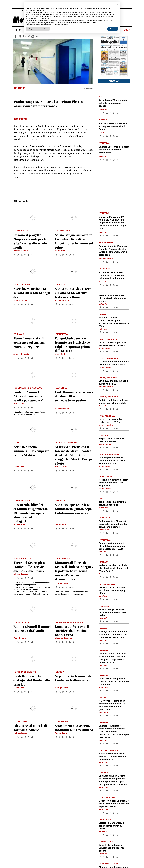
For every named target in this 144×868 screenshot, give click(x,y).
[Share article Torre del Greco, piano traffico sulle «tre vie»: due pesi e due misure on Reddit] (32, 578)
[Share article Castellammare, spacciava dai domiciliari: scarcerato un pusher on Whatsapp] (70, 413)
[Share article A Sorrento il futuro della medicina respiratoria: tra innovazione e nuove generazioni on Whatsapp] (114, 716)
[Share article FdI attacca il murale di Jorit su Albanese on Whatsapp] (29, 737)
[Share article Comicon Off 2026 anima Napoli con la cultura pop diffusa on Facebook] (100, 599)
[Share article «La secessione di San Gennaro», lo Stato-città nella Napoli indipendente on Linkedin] (107, 285)
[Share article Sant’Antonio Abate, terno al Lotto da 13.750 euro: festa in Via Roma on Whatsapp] (70, 304)
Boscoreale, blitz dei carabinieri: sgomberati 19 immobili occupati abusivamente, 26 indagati (31, 513)
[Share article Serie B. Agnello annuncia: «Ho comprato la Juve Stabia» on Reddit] (32, 471)
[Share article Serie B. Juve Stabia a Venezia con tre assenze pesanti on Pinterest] (111, 857)
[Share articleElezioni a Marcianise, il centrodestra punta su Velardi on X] (104, 835)
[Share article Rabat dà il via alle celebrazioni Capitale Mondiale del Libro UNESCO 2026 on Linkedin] (107, 332)
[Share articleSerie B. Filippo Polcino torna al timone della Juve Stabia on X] (104, 621)
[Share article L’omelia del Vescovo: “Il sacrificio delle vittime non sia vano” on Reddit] (74, 642)
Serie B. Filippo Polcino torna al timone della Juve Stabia (113, 612)
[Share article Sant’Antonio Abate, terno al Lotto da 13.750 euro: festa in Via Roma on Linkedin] (63, 304)
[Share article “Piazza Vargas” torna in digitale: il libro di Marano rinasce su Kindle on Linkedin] (107, 766)
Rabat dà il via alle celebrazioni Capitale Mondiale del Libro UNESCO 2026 (114, 322)
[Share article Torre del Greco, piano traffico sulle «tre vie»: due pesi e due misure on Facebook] (15, 578)
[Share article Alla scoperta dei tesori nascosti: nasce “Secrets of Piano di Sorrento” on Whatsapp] (114, 470)
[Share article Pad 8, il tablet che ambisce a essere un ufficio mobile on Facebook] (100, 409)
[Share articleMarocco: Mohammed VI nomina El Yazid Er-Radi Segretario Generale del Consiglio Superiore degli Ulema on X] (104, 236)
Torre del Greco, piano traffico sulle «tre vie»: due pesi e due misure (30, 567)
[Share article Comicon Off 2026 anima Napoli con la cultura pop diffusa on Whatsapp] (114, 599)
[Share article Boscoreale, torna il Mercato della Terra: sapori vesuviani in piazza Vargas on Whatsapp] (114, 813)
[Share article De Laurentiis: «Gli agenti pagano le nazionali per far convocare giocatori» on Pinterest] (111, 533)
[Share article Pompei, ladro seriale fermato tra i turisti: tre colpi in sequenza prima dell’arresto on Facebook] (57, 358)
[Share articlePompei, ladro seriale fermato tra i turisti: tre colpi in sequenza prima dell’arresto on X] (60, 358)
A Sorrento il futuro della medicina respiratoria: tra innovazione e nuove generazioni (112, 705)
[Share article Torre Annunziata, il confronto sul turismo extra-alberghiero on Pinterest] (25, 358)
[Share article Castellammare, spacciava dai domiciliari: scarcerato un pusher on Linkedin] (63, 413)
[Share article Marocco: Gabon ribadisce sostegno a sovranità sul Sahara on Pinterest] (111, 136)
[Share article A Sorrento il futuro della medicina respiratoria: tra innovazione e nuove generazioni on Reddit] (117, 716)
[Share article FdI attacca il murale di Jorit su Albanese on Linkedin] (22, 737)
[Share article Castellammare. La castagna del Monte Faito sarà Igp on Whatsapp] (29, 692)
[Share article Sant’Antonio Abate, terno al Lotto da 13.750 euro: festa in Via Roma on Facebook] (57, 304)
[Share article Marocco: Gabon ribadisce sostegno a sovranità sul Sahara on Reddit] (117, 136)
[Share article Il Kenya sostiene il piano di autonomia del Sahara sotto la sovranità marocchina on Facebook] (100, 644)
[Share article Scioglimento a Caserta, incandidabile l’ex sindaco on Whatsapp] (70, 737)
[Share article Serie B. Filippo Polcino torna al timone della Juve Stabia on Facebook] (100, 621)
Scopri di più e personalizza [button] (38, 29)
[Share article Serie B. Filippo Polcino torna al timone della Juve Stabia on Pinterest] (111, 621)
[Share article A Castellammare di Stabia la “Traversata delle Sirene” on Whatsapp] (114, 371)
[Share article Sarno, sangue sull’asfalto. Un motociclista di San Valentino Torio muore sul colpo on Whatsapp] (70, 255)
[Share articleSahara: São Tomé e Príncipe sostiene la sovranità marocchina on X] (104, 160)
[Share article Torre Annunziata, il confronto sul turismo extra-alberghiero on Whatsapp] (29, 358)
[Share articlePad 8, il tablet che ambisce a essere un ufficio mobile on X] (104, 409)
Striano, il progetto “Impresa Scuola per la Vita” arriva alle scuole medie (30, 241)
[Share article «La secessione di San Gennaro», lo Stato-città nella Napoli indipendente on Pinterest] (111, 285)
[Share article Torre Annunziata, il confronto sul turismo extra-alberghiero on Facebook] (15, 358)
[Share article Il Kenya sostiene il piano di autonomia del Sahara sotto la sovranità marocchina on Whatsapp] (114, 644)
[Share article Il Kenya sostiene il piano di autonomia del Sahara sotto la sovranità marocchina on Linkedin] (107, 644)
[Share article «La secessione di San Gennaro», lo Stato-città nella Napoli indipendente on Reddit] (117, 285)
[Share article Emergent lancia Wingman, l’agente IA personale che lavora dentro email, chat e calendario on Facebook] (100, 262)
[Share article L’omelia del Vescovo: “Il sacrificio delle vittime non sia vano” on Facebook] (57, 642)
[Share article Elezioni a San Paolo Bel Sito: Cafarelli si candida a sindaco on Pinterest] (111, 307)
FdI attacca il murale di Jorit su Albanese (30, 728)
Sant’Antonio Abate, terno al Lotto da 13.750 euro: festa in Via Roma (74, 293)
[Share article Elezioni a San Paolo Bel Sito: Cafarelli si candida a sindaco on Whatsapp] (114, 307)
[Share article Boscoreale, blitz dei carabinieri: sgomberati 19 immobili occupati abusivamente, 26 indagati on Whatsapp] (29, 529)
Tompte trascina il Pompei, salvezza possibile (113, 503)
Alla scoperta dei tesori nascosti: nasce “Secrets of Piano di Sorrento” (113, 461)
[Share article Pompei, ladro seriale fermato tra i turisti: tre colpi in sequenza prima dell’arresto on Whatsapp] (70, 358)
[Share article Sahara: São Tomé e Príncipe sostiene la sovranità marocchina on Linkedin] (107, 160)
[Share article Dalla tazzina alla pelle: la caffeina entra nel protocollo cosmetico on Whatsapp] (114, 691)
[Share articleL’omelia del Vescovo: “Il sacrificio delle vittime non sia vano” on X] (60, 642)
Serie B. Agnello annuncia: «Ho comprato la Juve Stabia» (31, 451)
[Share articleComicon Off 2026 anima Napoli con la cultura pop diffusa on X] (104, 599)
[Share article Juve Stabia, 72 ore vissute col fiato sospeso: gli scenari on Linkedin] (107, 113)
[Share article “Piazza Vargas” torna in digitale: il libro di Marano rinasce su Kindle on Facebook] (100, 766)
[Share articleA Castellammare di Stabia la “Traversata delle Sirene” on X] (104, 371)
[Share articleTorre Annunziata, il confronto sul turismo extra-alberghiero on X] (19, 358)
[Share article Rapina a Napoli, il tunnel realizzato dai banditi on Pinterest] (25, 642)
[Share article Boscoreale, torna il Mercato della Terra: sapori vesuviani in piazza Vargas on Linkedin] (107, 813)
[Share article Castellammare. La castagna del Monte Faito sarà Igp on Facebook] (15, 692)
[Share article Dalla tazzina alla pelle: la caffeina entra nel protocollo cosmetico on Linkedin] (107, 691)
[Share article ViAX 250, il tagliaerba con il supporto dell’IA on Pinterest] (111, 390)
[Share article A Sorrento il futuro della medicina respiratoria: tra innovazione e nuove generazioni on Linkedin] (107, 716)
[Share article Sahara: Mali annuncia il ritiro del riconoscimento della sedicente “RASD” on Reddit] (117, 555)
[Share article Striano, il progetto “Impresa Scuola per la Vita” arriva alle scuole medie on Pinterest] (25, 255)
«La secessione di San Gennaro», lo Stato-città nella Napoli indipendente (112, 275)
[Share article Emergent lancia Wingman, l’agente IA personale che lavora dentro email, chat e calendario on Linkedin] (107, 262)
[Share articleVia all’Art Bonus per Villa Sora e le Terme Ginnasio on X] (104, 352)
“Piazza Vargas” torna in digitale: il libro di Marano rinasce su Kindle (112, 757)
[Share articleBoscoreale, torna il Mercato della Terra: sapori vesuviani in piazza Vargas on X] (104, 813)
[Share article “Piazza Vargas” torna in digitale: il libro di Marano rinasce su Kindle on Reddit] (117, 766)
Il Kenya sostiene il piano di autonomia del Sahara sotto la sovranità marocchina (113, 634)
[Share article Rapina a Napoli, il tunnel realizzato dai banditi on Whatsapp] (29, 642)
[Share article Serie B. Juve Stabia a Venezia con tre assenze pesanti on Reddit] (117, 857)
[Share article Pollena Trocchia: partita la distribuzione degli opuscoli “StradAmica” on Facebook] (100, 577)
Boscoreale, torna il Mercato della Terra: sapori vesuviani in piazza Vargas (114, 804)
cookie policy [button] (40, 10)
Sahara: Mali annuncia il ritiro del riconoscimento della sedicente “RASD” (112, 546)
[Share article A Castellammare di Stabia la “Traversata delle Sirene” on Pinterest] (111, 371)
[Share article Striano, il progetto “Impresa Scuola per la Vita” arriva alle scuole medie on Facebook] (15, 255)
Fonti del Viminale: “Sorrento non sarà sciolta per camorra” (29, 396)
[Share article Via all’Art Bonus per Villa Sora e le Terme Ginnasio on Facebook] (100, 352)
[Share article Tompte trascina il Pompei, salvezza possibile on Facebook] (100, 511)
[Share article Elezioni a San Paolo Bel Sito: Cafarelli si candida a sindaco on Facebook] (100, 307)
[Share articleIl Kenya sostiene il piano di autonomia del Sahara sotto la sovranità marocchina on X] (104, 644)
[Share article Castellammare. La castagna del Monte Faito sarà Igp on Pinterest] (25, 692)
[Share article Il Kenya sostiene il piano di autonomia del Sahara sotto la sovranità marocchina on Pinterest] (111, 644)
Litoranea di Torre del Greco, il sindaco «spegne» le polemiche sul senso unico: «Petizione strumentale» (74, 571)
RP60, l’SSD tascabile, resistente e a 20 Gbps (111, 421)
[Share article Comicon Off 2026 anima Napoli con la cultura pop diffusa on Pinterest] (111, 599)
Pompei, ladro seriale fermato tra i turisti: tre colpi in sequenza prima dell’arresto (72, 344)
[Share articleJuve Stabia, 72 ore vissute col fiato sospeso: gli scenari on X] (104, 113)
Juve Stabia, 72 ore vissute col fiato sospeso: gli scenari (113, 103)
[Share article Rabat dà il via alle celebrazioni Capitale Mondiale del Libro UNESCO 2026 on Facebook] (100, 332)
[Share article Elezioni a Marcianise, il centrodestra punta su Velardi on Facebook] (100, 835)
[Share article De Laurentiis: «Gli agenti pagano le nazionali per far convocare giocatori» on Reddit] (117, 533)
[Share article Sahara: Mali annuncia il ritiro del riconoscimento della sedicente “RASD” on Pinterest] (111, 555)
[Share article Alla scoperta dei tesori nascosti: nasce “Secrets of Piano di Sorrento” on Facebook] (100, 470)
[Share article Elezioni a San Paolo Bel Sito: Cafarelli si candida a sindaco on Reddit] (117, 307)
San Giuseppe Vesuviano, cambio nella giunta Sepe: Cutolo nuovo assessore (74, 509)
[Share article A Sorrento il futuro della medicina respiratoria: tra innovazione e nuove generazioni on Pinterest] (111, 716)
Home (17, 30)
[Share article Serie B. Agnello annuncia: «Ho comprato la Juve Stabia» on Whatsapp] (29, 471)
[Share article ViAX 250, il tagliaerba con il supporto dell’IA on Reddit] (117, 390)
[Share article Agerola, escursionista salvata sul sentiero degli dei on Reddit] (32, 304)
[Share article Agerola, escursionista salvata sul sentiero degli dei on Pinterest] (25, 304)
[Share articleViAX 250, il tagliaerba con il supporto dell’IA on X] (104, 390)
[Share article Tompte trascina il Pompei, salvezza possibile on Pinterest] (111, 511)
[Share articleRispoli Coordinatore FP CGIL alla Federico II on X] (104, 448)
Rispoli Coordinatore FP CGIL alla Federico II (112, 440)
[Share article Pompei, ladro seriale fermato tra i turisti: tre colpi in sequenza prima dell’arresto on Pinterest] (67, 358)
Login (127, 30)
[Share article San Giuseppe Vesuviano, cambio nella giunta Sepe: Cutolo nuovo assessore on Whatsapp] (70, 529)
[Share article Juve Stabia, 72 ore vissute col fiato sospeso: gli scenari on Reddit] (117, 113)
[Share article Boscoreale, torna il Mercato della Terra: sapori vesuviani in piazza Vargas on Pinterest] (111, 813)
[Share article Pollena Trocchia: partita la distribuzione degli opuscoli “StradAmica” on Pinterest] (111, 577)
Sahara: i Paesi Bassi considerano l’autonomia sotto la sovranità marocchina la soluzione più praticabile (114, 732)
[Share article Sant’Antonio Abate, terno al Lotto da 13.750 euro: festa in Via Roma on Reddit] (74, 304)
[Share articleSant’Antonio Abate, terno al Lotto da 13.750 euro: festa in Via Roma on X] (60, 304)
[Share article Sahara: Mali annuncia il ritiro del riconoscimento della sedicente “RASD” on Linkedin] (107, 555)
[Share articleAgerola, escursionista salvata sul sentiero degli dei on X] (19, 304)
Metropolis (16, 11)
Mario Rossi (103, 133)
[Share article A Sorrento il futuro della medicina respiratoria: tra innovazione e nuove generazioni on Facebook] (100, 716)
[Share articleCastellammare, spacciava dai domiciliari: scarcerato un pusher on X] (60, 413)
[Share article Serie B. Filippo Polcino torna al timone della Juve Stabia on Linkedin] (107, 621)
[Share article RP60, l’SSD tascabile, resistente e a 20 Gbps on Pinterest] (111, 428)
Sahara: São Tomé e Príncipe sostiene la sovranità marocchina (114, 150)
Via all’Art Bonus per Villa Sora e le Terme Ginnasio (112, 344)
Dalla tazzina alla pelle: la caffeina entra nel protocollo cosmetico (114, 681)
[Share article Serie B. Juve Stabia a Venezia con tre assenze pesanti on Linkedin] (107, 857)
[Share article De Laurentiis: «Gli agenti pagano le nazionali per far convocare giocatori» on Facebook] (100, 533)
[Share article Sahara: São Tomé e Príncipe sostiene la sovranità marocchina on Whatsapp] (114, 160)
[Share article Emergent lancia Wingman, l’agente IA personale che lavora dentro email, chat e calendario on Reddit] (117, 262)
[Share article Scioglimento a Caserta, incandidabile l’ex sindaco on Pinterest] (67, 737)
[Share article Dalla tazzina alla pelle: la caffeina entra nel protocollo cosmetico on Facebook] (100, 691)
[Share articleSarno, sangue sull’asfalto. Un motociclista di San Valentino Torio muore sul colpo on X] (60, 255)
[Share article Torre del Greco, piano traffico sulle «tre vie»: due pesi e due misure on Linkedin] (22, 578)
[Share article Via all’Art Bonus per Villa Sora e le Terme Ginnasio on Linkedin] (107, 352)
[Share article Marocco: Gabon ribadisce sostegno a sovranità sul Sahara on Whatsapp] (114, 136)
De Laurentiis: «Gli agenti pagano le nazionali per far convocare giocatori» (113, 524)
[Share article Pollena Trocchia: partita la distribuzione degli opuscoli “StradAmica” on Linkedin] (107, 577)
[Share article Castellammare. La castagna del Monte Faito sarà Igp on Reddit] (32, 692)
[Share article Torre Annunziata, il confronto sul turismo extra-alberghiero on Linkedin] (22, 358)
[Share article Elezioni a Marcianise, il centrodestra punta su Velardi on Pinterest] (111, 835)
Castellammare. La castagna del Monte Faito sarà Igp (32, 680)
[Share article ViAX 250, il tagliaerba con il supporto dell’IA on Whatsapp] (114, 390)
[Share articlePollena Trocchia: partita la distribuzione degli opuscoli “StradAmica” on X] (104, 577)
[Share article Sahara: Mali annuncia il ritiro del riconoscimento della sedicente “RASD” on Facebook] (100, 555)
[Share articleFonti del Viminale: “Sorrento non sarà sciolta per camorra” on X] (19, 408)
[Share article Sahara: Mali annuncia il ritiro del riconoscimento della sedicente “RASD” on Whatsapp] (114, 555)
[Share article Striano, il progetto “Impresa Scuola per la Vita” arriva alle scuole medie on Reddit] (32, 255)
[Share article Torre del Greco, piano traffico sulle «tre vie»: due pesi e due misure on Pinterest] (25, 578)
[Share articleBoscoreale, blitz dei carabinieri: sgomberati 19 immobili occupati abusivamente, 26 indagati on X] (19, 529)
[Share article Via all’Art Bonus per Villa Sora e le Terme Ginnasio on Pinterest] (111, 352)
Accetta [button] (113, 29)
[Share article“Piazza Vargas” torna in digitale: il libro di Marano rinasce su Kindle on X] (104, 766)
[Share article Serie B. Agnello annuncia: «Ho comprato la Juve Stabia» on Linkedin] (22, 471)
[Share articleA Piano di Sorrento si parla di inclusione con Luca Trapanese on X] (104, 492)
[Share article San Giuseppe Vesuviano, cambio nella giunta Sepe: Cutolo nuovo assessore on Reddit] (74, 529)
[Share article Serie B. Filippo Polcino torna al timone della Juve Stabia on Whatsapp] (114, 621)
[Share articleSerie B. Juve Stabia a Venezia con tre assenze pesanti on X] (104, 857)
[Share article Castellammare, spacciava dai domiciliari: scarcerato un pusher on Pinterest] (67, 413)
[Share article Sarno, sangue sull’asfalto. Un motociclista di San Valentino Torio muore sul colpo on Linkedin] (63, 255)
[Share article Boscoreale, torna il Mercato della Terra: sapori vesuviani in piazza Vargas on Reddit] (117, 813)
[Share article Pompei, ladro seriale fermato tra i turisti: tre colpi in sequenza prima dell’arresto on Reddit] (74, 358)
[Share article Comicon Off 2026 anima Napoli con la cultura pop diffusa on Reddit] (117, 599)
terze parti (57, 12)
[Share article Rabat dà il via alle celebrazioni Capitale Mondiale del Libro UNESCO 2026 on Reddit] (117, 332)
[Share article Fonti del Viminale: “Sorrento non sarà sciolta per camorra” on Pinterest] (25, 408)
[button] (117, 5)
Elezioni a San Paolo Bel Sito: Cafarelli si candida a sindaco (113, 298)
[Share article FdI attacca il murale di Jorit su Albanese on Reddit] (32, 737)
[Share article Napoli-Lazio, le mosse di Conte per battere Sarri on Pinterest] (67, 692)
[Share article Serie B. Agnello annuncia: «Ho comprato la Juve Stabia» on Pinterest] (25, 471)
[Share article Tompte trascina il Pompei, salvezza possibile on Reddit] (117, 511)
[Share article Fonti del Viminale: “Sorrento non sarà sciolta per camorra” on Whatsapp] (29, 408)
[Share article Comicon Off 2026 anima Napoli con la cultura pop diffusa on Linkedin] (107, 599)
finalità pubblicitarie (48, 16)
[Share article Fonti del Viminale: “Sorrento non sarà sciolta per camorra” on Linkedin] (22, 408)
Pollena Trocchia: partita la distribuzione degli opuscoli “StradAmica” (114, 568)
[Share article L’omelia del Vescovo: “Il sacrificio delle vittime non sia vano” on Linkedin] (63, 642)
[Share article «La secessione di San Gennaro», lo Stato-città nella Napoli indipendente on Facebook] (100, 285)
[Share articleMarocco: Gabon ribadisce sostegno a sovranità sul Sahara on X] (104, 136)
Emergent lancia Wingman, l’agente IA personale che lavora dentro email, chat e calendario (113, 250)
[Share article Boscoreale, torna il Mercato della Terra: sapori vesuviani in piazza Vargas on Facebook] (100, 813)
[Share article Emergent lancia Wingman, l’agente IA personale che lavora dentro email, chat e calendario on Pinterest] (111, 262)
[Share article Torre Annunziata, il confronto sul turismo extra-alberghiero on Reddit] (32, 358)
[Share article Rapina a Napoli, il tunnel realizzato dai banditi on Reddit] (32, 642)
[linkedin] (24, 36)
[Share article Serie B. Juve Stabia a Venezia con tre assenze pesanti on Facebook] (100, 857)
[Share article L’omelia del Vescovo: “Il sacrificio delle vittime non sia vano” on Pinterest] (67, 642)
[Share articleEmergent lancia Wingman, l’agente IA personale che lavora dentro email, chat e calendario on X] (104, 262)
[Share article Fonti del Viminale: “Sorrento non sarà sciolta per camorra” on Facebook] (15, 408)
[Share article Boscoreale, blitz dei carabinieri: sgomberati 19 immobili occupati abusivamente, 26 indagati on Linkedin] (22, 529)
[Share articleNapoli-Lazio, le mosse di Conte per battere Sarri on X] (60, 692)
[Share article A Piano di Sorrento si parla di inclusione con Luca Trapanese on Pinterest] (111, 492)
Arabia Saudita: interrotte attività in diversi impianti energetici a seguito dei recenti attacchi (112, 658)
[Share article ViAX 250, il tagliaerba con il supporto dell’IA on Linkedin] (107, 390)
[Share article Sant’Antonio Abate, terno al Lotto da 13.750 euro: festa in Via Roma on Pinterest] (67, 304)
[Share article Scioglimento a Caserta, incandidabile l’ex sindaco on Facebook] (57, 737)
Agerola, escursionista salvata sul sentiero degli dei (32, 293)
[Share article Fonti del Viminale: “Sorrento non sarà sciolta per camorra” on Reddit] (32, 408)
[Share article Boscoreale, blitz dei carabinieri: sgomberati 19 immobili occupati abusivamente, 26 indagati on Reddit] (32, 529)
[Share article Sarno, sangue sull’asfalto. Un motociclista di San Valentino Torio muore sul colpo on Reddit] (74, 255)
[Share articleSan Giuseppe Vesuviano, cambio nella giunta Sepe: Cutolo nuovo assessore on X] (60, 529)
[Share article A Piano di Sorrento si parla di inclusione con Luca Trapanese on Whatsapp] (114, 492)
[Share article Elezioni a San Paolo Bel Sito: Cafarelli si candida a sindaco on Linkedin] (107, 307)
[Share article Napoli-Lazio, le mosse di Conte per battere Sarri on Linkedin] (63, 692)
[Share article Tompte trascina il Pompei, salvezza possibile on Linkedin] (107, 511)
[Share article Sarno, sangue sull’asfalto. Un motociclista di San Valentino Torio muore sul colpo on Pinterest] (67, 255)
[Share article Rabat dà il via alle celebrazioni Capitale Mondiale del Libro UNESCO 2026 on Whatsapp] (114, 332)
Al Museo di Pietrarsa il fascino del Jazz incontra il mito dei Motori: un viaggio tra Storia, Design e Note (74, 455)
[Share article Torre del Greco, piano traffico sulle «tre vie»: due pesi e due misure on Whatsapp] (29, 578)
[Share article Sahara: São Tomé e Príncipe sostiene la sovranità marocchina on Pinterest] (111, 160)
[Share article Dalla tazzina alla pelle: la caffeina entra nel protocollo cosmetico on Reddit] (117, 691)
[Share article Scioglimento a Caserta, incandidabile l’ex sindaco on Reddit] (74, 737)
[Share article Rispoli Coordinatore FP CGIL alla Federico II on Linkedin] (107, 448)
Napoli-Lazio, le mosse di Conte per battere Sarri (73, 678)
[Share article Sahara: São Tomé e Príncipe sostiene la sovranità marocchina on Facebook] (100, 160)
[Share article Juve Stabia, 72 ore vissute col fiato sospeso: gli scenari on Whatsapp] (114, 113)
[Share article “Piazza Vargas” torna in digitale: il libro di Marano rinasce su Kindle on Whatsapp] (114, 766)
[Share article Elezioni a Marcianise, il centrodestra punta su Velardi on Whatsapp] (114, 835)
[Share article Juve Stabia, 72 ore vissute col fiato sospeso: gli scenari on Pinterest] (111, 113)
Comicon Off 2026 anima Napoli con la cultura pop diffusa (112, 590)
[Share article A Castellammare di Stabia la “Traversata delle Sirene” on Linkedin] (107, 371)
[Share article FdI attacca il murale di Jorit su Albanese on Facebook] (15, 737)
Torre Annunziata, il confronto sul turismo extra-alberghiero (29, 342)
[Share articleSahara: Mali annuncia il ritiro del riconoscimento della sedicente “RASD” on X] (104, 555)
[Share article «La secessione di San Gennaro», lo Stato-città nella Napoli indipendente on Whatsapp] (114, 285)
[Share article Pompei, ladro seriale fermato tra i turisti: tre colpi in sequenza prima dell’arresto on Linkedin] (63, 358)
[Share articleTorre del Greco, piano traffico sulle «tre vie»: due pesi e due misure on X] (19, 578)
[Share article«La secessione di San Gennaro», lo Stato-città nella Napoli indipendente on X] (104, 285)
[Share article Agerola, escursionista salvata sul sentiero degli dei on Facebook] (15, 304)
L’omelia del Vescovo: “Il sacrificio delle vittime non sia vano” (72, 631)
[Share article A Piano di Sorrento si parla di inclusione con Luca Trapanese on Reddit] (117, 492)
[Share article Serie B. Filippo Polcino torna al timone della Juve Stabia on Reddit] (117, 621)
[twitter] (20, 36)
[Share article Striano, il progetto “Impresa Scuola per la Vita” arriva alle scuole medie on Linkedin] (22, 255)
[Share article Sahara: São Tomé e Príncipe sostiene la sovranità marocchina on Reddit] (117, 160)
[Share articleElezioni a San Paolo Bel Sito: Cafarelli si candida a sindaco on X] (104, 307)
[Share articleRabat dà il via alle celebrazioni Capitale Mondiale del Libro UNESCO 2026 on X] (104, 332)
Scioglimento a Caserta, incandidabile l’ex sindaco (74, 728)
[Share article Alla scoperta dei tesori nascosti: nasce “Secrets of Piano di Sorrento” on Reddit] (117, 470)
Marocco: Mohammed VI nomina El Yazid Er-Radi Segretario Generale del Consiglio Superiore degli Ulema (112, 223)
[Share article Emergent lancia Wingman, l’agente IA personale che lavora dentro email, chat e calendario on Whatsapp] (114, 262)
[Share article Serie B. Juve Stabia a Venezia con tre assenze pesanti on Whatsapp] (114, 857)
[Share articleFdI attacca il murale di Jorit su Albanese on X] (19, 737)
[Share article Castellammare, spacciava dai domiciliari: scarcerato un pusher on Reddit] (74, 413)
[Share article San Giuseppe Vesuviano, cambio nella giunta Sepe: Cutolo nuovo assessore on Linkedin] (63, 529)
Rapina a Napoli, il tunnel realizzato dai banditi (32, 628)
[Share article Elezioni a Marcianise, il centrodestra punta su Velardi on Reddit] (117, 835)
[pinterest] (29, 36)
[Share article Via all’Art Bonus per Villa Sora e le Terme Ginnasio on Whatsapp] (114, 352)
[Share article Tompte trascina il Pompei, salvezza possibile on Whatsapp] (114, 511)
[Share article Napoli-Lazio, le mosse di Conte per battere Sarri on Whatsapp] (70, 692)
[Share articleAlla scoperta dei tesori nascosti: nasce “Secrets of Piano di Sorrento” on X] (104, 470)
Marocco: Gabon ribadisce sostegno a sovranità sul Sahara (113, 126)
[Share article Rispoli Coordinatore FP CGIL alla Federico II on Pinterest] (111, 448)
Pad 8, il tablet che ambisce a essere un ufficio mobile (113, 402)
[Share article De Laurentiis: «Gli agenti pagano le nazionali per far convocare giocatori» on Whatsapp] (114, 533)
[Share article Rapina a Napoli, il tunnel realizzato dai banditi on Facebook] (15, 642)
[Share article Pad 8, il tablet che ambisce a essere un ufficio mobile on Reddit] (117, 409)
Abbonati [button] (114, 81)
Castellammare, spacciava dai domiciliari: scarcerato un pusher (74, 396)
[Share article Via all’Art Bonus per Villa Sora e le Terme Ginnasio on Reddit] (117, 352)
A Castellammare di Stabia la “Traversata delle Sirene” (114, 363)
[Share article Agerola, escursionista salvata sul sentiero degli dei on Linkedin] (22, 304)
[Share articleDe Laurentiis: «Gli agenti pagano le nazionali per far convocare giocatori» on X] (104, 533)
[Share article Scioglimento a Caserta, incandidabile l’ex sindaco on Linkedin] (63, 737)
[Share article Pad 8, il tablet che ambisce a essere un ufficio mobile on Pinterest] (111, 409)
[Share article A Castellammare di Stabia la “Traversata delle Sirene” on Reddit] (117, 371)
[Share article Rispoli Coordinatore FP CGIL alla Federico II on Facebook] (100, 448)
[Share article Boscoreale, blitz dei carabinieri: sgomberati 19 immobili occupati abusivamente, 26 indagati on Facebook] (15, 529)
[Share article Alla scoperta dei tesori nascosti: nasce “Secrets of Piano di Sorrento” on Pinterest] (111, 470)
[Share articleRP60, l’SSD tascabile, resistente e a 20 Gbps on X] (104, 428)
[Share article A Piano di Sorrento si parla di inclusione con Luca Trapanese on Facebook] (100, 492)
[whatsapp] (33, 36)
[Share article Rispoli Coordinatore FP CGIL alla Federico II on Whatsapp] (114, 448)
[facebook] (16, 36)
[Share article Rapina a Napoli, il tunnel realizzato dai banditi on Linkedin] (22, 642)
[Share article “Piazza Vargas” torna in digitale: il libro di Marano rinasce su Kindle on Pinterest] (111, 766)
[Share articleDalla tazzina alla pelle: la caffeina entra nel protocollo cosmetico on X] (104, 691)
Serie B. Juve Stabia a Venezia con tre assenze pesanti (112, 848)
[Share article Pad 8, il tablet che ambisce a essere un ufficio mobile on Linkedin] (107, 409)
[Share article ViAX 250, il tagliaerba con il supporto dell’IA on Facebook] (100, 390)
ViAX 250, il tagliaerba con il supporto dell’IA (114, 382)
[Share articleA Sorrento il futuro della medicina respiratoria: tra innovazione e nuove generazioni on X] (104, 716)
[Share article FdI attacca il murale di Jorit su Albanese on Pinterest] (25, 737)
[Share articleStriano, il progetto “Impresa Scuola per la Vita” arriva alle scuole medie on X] (19, 255)
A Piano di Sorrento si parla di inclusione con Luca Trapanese (113, 483)
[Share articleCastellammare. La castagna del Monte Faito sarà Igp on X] (19, 692)
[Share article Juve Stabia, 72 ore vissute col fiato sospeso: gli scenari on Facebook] (100, 113)
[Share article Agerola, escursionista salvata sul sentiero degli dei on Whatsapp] (29, 304)
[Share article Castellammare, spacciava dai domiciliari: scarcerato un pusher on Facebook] (57, 413)
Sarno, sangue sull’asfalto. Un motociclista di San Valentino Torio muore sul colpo (74, 241)
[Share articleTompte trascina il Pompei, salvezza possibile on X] (104, 511)
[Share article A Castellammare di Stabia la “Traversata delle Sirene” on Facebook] (100, 371)
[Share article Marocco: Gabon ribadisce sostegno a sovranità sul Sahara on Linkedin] (107, 136)
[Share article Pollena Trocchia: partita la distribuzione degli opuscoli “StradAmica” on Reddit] (117, 577)
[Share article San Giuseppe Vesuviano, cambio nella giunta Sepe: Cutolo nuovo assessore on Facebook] (57, 529)
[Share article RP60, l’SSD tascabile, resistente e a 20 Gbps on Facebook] (100, 428)
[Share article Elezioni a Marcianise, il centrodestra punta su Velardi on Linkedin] (107, 835)
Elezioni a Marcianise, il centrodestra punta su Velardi (111, 826)
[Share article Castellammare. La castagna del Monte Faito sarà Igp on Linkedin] (22, 692)
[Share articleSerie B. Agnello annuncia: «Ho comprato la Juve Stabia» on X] (19, 471)
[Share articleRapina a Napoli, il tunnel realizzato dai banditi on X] (19, 642)
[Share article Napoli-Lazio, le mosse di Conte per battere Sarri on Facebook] (57, 692)
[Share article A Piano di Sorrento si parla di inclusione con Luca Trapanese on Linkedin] (107, 492)
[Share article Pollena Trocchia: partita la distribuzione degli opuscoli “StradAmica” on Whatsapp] (114, 577)
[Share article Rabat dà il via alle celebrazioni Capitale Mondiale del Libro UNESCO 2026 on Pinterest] (111, 332)
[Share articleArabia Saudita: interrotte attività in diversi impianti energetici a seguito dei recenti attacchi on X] (104, 669)
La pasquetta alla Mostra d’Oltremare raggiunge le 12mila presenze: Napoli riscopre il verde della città (113, 780)
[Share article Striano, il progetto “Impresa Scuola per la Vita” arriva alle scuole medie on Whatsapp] (29, 255)
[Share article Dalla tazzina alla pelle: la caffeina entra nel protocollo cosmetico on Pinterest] (111, 691)
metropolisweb (62, 583)
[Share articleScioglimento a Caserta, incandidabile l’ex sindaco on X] (60, 737)
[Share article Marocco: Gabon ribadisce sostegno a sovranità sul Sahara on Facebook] (100, 136)
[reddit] (37, 36)
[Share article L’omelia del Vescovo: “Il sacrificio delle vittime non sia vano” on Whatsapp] (70, 642)
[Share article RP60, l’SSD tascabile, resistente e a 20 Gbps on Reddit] (117, 428)
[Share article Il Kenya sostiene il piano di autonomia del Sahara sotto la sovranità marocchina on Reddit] (117, 644)
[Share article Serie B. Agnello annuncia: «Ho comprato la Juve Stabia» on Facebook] (15, 471)
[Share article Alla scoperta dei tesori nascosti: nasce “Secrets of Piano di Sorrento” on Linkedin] (107, 470)
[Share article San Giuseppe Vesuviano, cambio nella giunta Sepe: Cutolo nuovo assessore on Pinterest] (67, 529)
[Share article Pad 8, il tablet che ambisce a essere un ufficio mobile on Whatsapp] (114, 409)
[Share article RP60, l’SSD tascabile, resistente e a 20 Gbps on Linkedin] (107, 428)
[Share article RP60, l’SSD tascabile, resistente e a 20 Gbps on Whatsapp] (114, 428)
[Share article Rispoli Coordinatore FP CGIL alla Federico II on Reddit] (117, 448)
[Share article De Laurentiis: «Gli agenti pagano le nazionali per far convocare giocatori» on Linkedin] (107, 533)
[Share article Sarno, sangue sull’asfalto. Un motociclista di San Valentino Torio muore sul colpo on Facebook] (57, 255)
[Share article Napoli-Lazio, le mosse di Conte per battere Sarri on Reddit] (74, 692)
